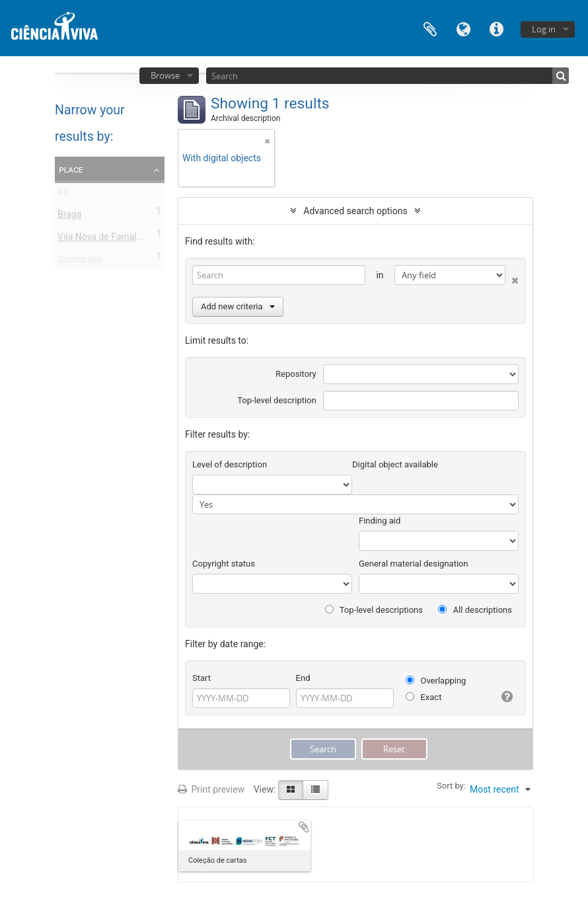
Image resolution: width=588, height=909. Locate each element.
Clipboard (430, 28)
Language (463, 28)
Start (202, 678)
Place (71, 169)
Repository (296, 374)
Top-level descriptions (374, 610)
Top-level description (277, 400)
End (303, 678)
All (63, 194)
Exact (423, 697)
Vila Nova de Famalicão (106, 239)
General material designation (414, 564)
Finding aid (380, 521)
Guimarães (80, 262)
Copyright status (224, 564)
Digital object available (395, 464)
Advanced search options (355, 211)
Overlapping (436, 681)
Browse (165, 75)
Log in (544, 29)
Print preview (211, 789)
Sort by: (451, 786)
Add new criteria (238, 306)
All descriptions (475, 610)
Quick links (496, 28)
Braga (69, 217)
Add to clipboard (304, 827)
